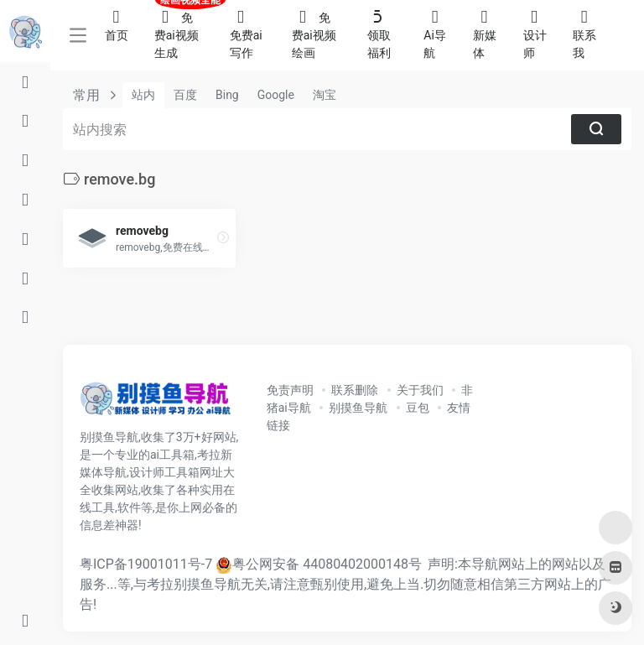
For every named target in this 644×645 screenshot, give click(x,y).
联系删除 (355, 390)
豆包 (418, 408)
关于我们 (420, 390)
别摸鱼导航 (358, 408)
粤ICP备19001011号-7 (146, 564)
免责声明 (290, 390)
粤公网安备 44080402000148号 (327, 564)
